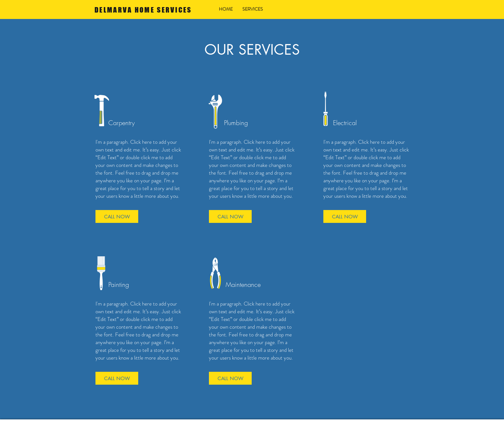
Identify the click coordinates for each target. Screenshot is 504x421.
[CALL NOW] (117, 216)
